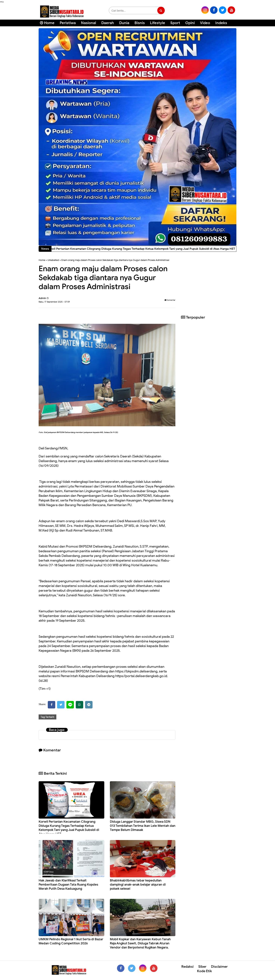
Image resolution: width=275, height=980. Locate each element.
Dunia (124, 23)
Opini (190, 23)
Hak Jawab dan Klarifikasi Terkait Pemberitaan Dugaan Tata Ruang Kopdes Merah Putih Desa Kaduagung (68, 885)
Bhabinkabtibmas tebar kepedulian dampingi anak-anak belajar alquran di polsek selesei (138, 885)
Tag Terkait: (47, 717)
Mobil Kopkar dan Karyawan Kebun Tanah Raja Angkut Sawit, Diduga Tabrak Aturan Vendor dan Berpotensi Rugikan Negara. (140, 943)
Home (47, 23)
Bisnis (140, 23)
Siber (202, 967)
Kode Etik (204, 971)
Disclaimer (219, 967)
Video (205, 23)
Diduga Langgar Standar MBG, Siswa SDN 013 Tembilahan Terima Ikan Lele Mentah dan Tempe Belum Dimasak (143, 826)
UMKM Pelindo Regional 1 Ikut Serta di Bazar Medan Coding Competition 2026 (71, 941)
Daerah (108, 23)
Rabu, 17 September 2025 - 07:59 (54, 302)
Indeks (221, 23)
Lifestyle (158, 23)
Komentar (170, 300)
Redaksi (187, 967)
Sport (175, 23)
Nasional (89, 23)
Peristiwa (68, 23)
